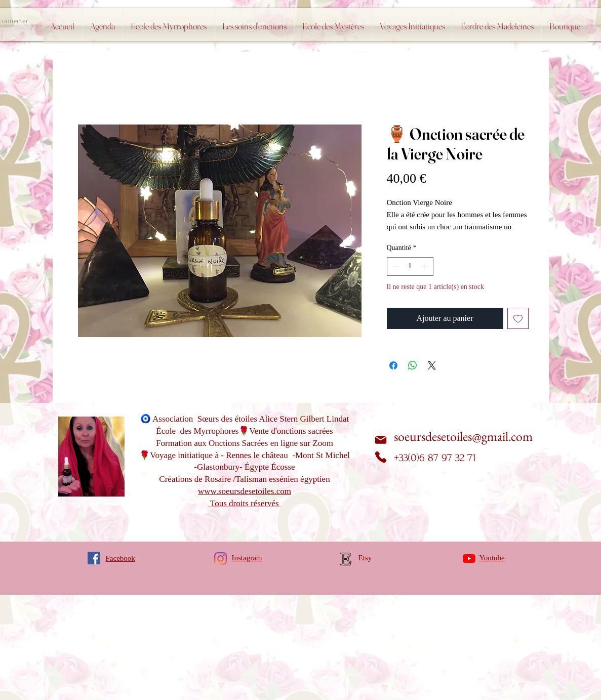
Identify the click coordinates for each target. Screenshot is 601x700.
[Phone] (381, 457)
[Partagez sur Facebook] (393, 365)
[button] (333, 26)
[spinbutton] (410, 266)
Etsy (365, 558)
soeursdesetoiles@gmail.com (463, 436)
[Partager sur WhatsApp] (413, 365)
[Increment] (426, 266)
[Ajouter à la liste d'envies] (518, 318)
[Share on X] (432, 365)
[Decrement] (395, 266)
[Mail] (381, 440)
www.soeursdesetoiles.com (245, 491)
